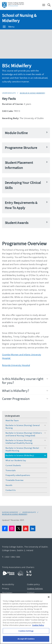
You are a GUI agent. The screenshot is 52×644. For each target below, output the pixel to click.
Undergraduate (9, 93)
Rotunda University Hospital (16, 365)
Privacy (5, 589)
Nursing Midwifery (10, 512)
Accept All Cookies (26, 639)
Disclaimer (7, 593)
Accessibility (8, 584)
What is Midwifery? (25, 391)
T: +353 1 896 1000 (11, 557)
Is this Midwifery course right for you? (25, 381)
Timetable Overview (14, 480)
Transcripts (11, 470)
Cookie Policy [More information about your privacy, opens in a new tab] (38, 625)
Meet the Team (12, 420)
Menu (9, 27)
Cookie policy (33, 584)
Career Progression (25, 399)
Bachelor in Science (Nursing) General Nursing (23, 427)
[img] (26, 44)
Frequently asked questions (18, 475)
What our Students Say (16, 460)
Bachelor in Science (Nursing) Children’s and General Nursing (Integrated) (24, 434)
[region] (26, 619)
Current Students (13, 465)
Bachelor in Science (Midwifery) (32, 93)
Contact (31, 593)
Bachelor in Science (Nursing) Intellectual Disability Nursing (19, 442)
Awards (9, 485)
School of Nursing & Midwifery (19, 18)
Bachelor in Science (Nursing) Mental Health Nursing (22, 449)
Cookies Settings (35, 589)
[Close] (49, 597)
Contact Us (11, 490)
